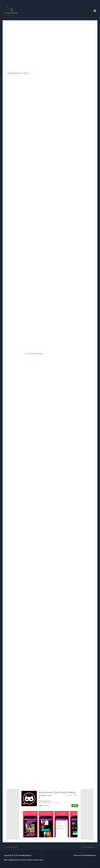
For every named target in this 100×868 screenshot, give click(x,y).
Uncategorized (13, 73)
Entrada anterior (10, 847)
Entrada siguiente (89, 847)
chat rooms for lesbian (34, 354)
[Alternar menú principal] (95, 11)
